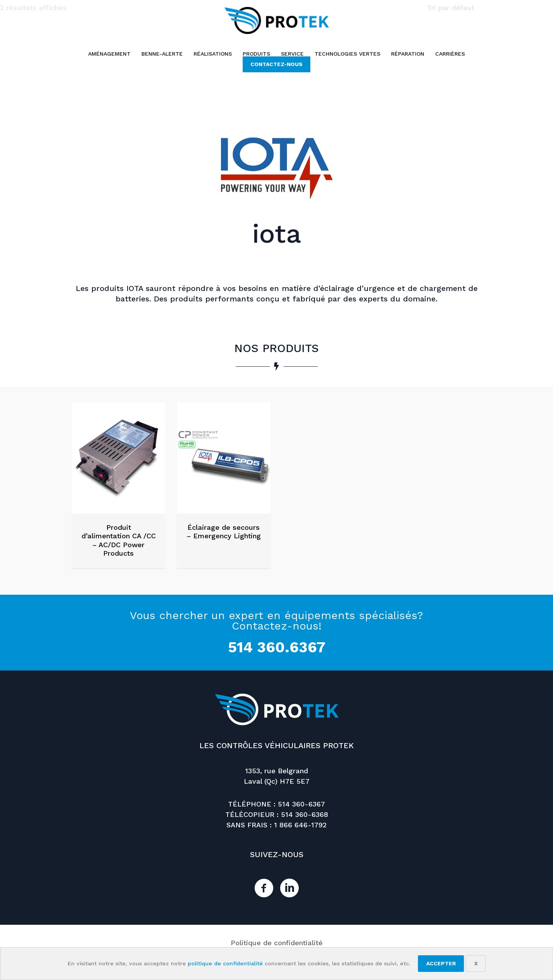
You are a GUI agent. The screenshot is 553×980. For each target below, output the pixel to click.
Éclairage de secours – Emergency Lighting (224, 532)
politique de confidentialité (225, 963)
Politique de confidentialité (277, 943)
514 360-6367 (301, 804)
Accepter (441, 963)
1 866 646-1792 (300, 825)
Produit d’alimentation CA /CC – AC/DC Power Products (119, 540)
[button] (276, 64)
